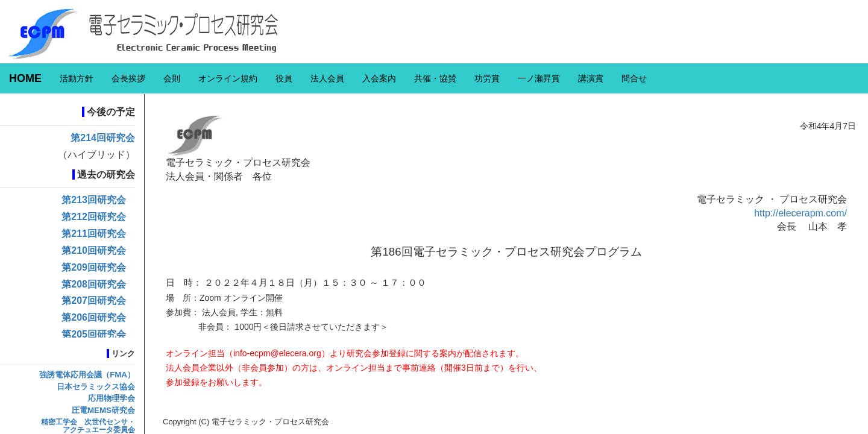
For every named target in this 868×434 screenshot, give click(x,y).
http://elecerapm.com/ (800, 213)
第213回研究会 (94, 200)
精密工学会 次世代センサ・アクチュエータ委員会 (88, 426)
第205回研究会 (94, 334)
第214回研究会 (103, 138)
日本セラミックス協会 (96, 387)
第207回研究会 (94, 300)
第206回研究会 (94, 317)
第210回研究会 (94, 250)
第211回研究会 (94, 234)
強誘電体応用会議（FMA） (87, 375)
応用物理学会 (112, 398)
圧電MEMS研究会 (103, 410)
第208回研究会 (94, 284)
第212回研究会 (94, 217)
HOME (25, 78)
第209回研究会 (94, 267)
